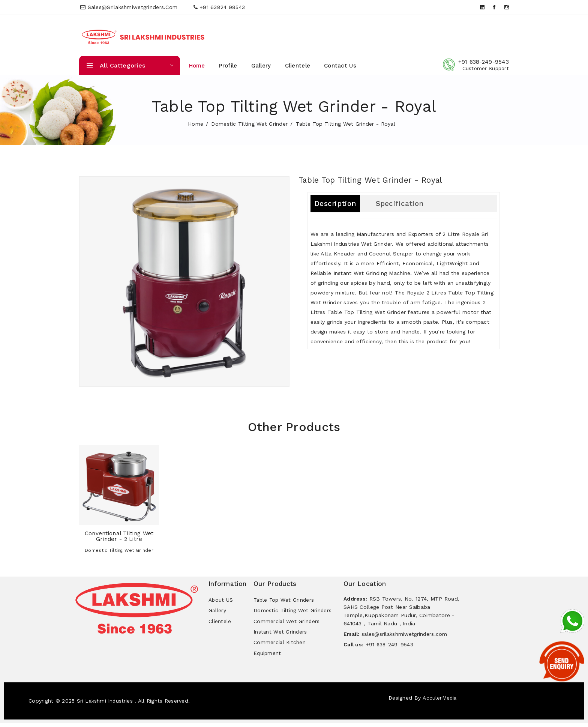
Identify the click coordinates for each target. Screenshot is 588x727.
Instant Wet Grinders (281, 634)
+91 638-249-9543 (484, 62)
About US (221, 600)
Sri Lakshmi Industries (106, 704)
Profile (228, 66)
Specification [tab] (403, 204)
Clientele (298, 66)
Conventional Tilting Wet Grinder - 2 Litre (119, 536)
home (196, 124)
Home (197, 66)
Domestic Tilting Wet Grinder (249, 124)
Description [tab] (336, 204)
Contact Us (340, 66)
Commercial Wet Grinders (287, 623)
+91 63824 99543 (219, 7)
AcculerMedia (440, 701)
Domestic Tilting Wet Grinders (293, 611)
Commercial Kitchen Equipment (280, 651)
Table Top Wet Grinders (285, 600)
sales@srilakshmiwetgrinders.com (129, 7)
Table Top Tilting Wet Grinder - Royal (375, 180)
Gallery (261, 66)
